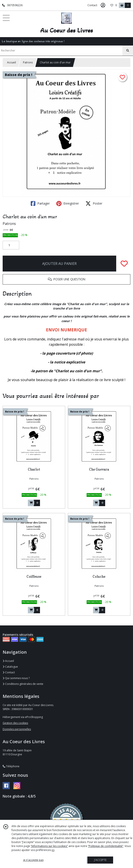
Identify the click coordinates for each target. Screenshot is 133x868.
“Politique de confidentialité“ (106, 846)
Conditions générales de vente (23, 684)
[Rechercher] (128, 51)
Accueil (11, 62)
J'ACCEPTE (100, 860)
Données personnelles (17, 729)
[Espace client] (103, 5)
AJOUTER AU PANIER (59, 264)
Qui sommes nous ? (16, 678)
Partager (40, 203)
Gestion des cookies (15, 723)
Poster (94, 203)
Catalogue (10, 667)
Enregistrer (68, 203)
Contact (92, 5)
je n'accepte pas (33, 860)
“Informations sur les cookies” (49, 846)
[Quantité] (11, 245)
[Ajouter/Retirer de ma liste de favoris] (124, 264)
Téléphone (11, 766)
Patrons (28, 62)
